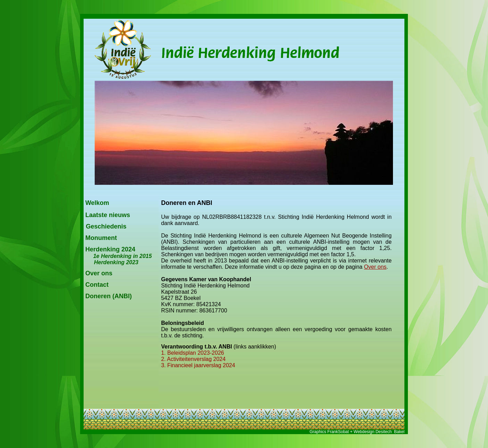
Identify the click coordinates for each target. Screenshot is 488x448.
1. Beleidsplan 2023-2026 (192, 353)
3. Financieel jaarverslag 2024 (198, 365)
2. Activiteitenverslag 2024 (193, 359)
